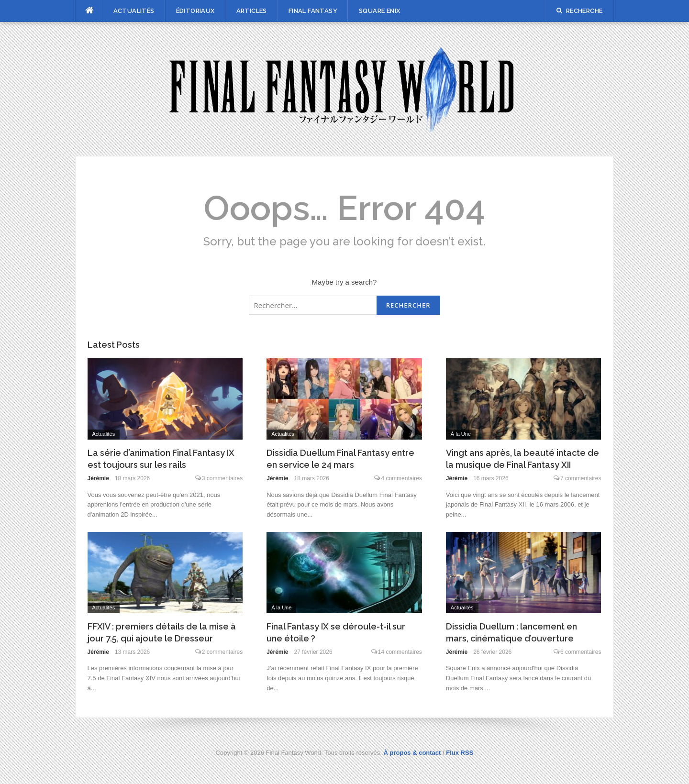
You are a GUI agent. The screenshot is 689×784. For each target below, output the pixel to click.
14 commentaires (400, 652)
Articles (252, 11)
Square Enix (379, 11)
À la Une (461, 434)
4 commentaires (401, 478)
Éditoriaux (195, 11)
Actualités (134, 11)
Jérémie (98, 478)
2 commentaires (222, 652)
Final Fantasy (313, 11)
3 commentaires (222, 478)
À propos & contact (412, 753)
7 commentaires (581, 478)
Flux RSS (460, 753)
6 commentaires (581, 652)
